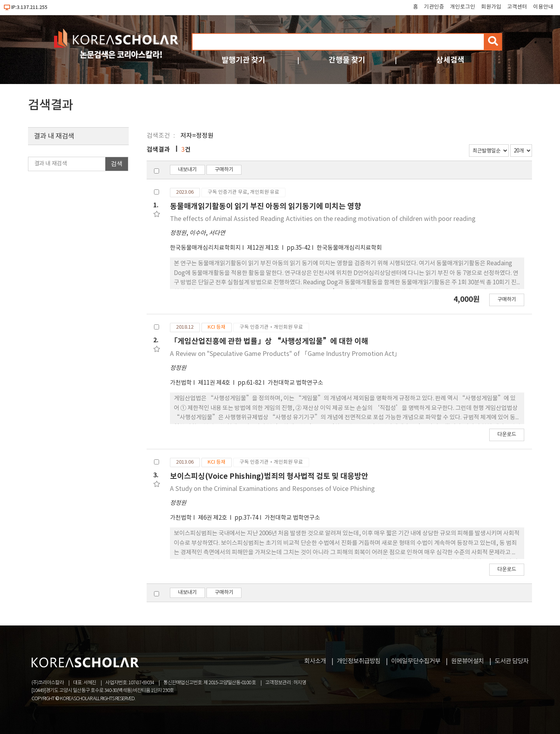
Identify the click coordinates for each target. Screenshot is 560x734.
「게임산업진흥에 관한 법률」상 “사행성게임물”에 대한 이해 (269, 341)
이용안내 (543, 7)
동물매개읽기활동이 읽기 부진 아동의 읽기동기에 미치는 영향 (266, 206)
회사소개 (315, 661)
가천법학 (181, 383)
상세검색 (450, 60)
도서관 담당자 (512, 661)
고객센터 (517, 7)
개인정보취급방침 (359, 661)
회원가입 (491, 7)
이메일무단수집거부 (416, 661)
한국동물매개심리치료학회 (349, 248)
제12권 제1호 (264, 248)
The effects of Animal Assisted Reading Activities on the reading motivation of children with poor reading (323, 219)
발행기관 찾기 (243, 60)
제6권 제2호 (213, 518)
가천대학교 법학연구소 (295, 383)
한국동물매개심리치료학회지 (205, 248)
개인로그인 (463, 7)
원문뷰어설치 (467, 661)
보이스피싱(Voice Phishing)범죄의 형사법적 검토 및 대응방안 (269, 476)
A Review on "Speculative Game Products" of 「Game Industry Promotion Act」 (285, 354)
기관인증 (434, 7)
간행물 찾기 (347, 60)
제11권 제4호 (215, 383)
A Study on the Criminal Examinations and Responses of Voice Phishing (272, 489)
